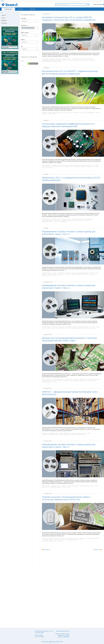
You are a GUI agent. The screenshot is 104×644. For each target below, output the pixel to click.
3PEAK (97, 273)
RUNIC (93, 327)
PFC (46, 168)
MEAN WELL (91, 273)
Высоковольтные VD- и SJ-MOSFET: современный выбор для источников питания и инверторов (70, 72)
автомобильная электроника (48, 59)
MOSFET (97, 113)
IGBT (61, 435)
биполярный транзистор (47, 382)
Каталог (21, 9)
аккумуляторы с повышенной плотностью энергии (52, 541)
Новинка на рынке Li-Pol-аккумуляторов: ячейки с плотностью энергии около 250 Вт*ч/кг (66, 498)
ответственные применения (74, 165)
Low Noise (55, 276)
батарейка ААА (85, 60)
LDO (85, 220)
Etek (66, 328)
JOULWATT (48, 167)
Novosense (44, 274)
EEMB (51, 540)
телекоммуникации (46, 219)
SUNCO (85, 433)
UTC (93, 165)
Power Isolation (87, 274)
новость (70, 60)
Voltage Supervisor (63, 222)
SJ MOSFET (44, 114)
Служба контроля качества (63, 631)
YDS (65, 274)
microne (53, 328)
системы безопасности (47, 165)
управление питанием (67, 59)
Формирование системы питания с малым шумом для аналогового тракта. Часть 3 (69, 233)
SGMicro (62, 328)
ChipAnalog (50, 274)
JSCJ (64, 113)
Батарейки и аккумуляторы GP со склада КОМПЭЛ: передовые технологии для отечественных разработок (69, 19)
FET (54, 114)
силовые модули (66, 435)
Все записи (4, 23)
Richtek (52, 167)
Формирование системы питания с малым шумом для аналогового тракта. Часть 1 (69, 446)
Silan (43, 167)
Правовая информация (64, 637)
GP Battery (65, 60)
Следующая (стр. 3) (97, 550)
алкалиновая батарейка (57, 61)
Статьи (3, 18)
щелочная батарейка (46, 61)
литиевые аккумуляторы (72, 540)
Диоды (94, 381)
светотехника (75, 379)
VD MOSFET (50, 114)
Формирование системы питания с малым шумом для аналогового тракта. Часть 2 (69, 287)
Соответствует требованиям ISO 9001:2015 (52, 642)
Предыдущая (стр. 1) (47, 550)
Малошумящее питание (47, 276)
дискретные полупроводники (89, 113)
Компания (32, 9)
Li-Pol (80, 540)
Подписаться (34, 64)
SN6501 (93, 274)
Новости (4, 15)
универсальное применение (56, 60)
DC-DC (88, 220)
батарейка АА (92, 60)
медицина (65, 165)
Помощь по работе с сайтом (62, 634)
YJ (63, 381)
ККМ (43, 168)
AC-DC (97, 167)
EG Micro (57, 167)
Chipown (97, 165)
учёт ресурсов (58, 59)
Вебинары (4, 20)
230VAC (50, 168)
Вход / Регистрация (98, 4)
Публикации (8, 9)
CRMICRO (59, 381)
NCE (71, 113)
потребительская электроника (79, 59)
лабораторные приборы (86, 165)
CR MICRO (75, 113)
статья (80, 113)
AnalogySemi (60, 274)
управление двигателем (57, 113)
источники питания (77, 60)
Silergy (55, 274)
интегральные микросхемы (80, 167)
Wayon (68, 113)
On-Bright (67, 167)
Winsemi (62, 167)
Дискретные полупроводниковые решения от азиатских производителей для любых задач (70, 339)
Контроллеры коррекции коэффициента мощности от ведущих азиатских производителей (68, 125)
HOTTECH (67, 381)
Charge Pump (87, 328)
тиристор (55, 382)
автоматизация (89, 59)
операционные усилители (47, 222)
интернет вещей (45, 60)
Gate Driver (56, 222)
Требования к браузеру (64, 635)
